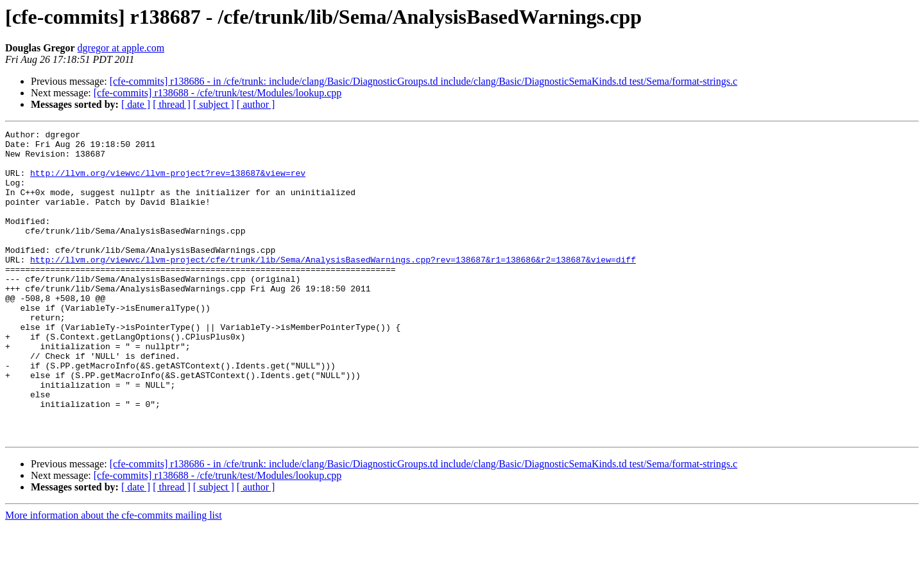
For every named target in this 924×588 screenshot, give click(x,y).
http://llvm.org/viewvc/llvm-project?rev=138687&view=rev (168, 182)
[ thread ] (172, 104)
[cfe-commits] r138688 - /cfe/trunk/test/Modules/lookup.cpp (218, 93)
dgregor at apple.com (121, 48)
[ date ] (136, 104)
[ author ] (256, 104)
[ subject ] (214, 104)
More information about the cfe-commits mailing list (114, 577)
